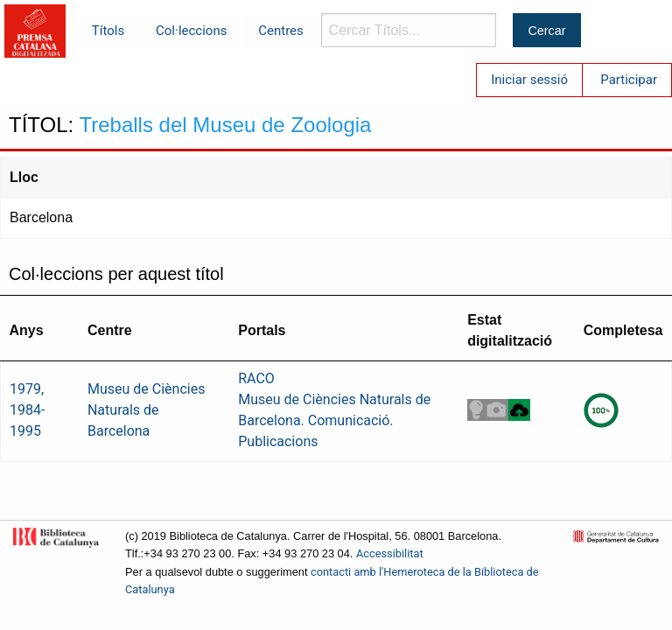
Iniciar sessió (529, 80)
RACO (256, 378)
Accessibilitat (390, 553)
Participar (629, 80)
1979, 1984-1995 (27, 410)
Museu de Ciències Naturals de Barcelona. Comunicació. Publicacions (334, 420)
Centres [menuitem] (281, 31)
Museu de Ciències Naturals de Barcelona (146, 410)
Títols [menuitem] (108, 31)
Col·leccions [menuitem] (191, 31)
